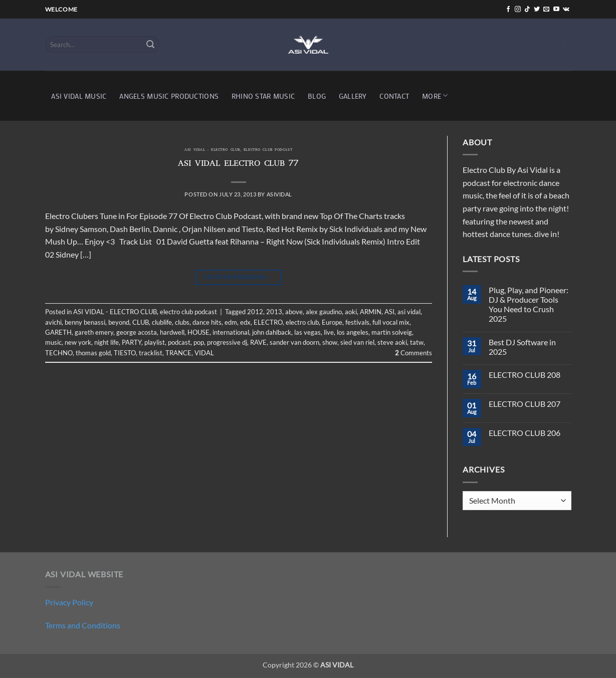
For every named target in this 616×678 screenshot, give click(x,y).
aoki (351, 312)
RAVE (258, 342)
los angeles (353, 332)
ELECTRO (268, 322)
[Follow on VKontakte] (566, 10)
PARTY (132, 342)
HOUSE (198, 332)
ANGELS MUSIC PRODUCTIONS (169, 96)
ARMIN (371, 312)
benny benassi (85, 322)
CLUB (141, 322)
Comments (414, 353)
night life (107, 342)
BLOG (317, 96)
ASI (389, 312)
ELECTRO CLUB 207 (525, 404)
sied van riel (357, 342)
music (53, 342)
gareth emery (94, 332)
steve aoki (392, 342)
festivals (357, 322)
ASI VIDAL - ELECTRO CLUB (212, 150)
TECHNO (59, 353)
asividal (279, 194)
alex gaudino (324, 312)
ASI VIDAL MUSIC (79, 96)
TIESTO (125, 353)
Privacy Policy (69, 602)
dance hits (207, 322)
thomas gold (93, 353)
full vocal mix (391, 322)
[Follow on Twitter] (537, 10)
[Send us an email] (546, 10)
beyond (119, 322)
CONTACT (394, 96)
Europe (332, 322)
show (330, 342)
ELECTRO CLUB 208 (525, 375)
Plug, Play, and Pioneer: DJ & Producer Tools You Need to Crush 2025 (529, 304)
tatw (417, 342)
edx (245, 322)
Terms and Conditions (83, 625)
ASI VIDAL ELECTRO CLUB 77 (238, 164)
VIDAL (204, 353)
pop (199, 342)
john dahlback (272, 332)
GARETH (58, 332)
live (329, 332)
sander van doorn (294, 342)
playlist (155, 342)
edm (231, 322)
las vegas (307, 332)
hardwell (172, 332)
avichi (53, 322)
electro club (302, 322)
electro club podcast (268, 150)
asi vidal (409, 312)
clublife (162, 322)
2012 (255, 312)
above (294, 312)
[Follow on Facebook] (508, 10)
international (231, 332)
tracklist (151, 353)
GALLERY (353, 96)
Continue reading (239, 277)
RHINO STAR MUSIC (263, 96)
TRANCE (178, 353)
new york (78, 342)
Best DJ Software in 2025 (522, 347)
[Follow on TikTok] (527, 10)
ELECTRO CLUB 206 (525, 433)
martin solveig (392, 332)
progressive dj (227, 342)
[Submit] (150, 45)
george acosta (137, 332)
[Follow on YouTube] (556, 10)
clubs (182, 322)
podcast (179, 342)
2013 (274, 312)
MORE (435, 95)
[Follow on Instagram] (518, 10)
